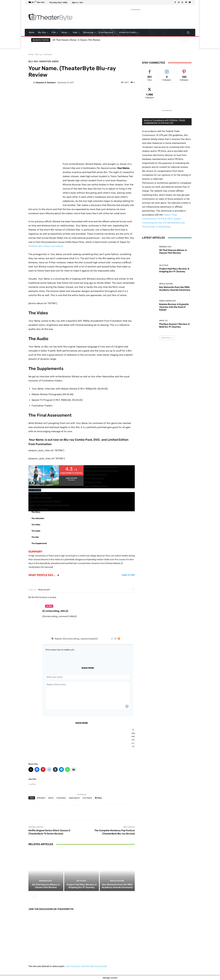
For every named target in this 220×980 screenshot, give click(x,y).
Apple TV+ (164, 321)
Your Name (87, 798)
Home (31, 54)
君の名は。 (99, 798)
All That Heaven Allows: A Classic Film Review (76, 40)
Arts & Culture (117, 881)
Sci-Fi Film (81, 881)
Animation (48, 54)
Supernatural (74, 798)
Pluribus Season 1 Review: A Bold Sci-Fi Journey (174, 325)
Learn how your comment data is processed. (86, 966)
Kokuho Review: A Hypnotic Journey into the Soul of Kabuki (174, 307)
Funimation (61, 798)
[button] (188, 33)
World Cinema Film (167, 301)
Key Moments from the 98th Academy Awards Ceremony (117, 886)
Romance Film (45, 881)
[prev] (182, 40)
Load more (167, 338)
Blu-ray (39, 54)
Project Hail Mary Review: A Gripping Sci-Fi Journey (82, 886)
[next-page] (35, 896)
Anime (55, 62)
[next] (187, 40)
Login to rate (128, 575)
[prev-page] (30, 896)
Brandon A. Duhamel (46, 83)
